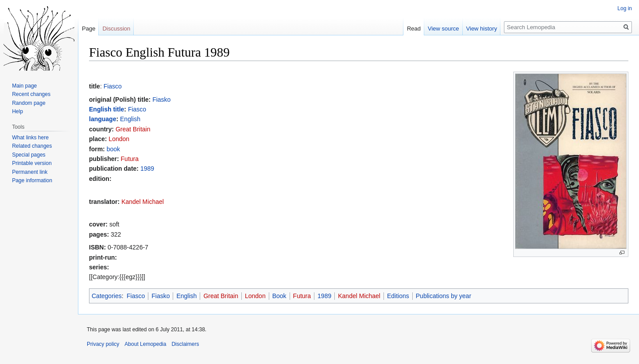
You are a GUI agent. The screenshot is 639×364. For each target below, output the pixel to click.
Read (414, 29)
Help (17, 111)
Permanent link (30, 172)
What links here (30, 138)
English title (106, 109)
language (103, 119)
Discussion (116, 29)
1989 (147, 169)
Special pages (29, 155)
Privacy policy (103, 344)
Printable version (32, 163)
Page (89, 29)
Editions (398, 296)
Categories (107, 296)
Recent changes (31, 94)
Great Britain (133, 129)
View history (482, 29)
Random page (29, 103)
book (113, 149)
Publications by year (443, 296)
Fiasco (113, 86)
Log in (625, 8)
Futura (130, 159)
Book (279, 296)
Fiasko (161, 100)
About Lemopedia (145, 344)
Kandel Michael (143, 202)
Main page (24, 86)
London (119, 139)
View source (443, 29)
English (130, 119)
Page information (32, 180)
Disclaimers (185, 344)
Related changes (32, 146)
